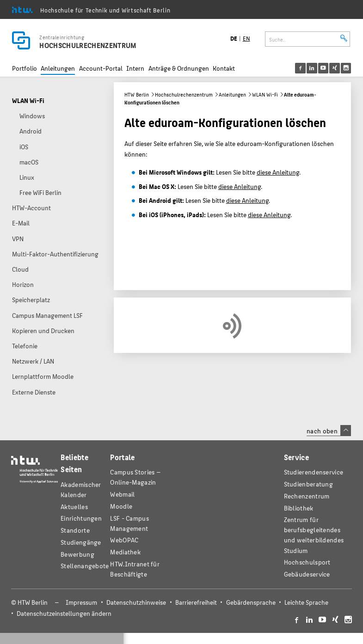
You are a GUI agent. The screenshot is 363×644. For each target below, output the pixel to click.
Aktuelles (74, 507)
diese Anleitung (278, 172)
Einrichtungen (81, 518)
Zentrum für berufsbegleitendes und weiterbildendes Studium (314, 535)
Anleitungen (58, 68)
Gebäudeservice (307, 574)
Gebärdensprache (251, 602)
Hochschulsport (307, 562)
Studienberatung (308, 484)
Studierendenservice (314, 472)
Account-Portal (101, 68)
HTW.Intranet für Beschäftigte (135, 569)
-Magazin (135, 477)
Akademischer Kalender (81, 489)
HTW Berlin (137, 94)
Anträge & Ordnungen (179, 68)
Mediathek (125, 552)
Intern (135, 68)
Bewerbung (77, 554)
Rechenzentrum (307, 496)
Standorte (75, 530)
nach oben (329, 431)
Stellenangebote (85, 566)
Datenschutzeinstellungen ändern (64, 613)
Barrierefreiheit (196, 602)
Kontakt (224, 68)
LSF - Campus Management (129, 523)
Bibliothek (299, 508)
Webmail (122, 494)
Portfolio (25, 68)
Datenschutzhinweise (136, 602)
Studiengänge (81, 542)
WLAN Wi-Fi (265, 94)
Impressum (81, 602)
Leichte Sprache (306, 602)
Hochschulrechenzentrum (184, 94)
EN (246, 38)
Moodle (121, 506)
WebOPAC (124, 540)
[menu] (329, 68)
